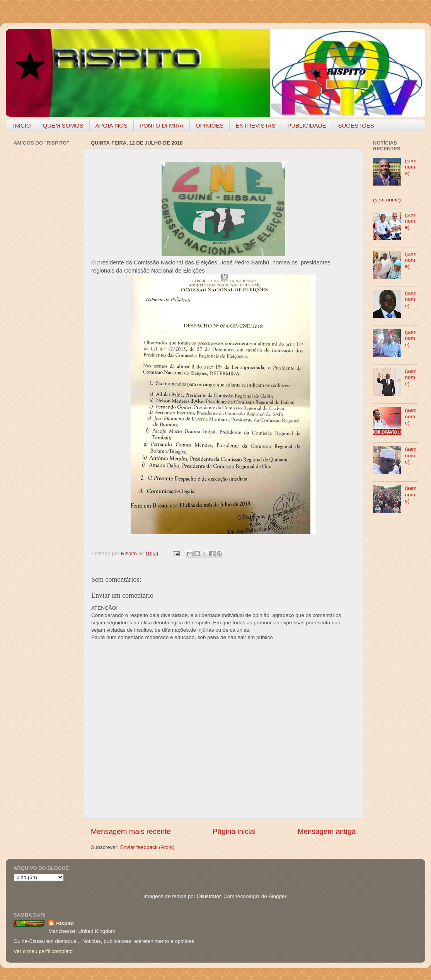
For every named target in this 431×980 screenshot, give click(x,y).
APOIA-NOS (112, 125)
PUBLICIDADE (307, 125)
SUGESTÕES (356, 125)
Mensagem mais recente (131, 831)
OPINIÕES (210, 125)
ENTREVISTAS (255, 125)
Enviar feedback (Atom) (147, 847)
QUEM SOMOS (63, 125)
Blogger (277, 896)
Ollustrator (209, 896)
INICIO (22, 125)
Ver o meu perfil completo (43, 951)
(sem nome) (411, 167)
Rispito (65, 923)
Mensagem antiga (327, 831)
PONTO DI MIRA (162, 125)
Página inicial (234, 831)
